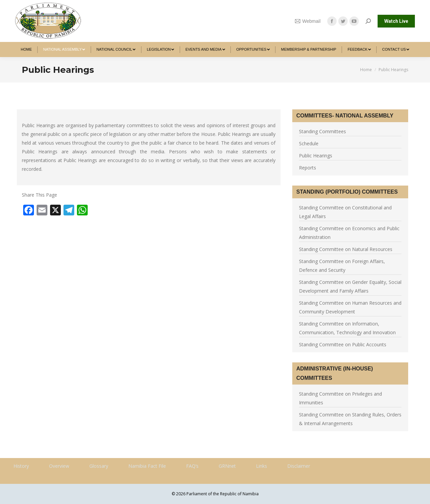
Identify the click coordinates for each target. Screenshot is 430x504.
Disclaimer (299, 466)
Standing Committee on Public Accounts (343, 344)
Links (262, 466)
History (21, 466)
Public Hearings (316, 156)
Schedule (309, 143)
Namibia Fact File (147, 466)
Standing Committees (322, 131)
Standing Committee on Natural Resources (346, 249)
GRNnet (227, 466)
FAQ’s (192, 466)
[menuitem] (26, 49)
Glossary (99, 466)
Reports (308, 168)
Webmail (308, 21)
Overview (59, 466)
